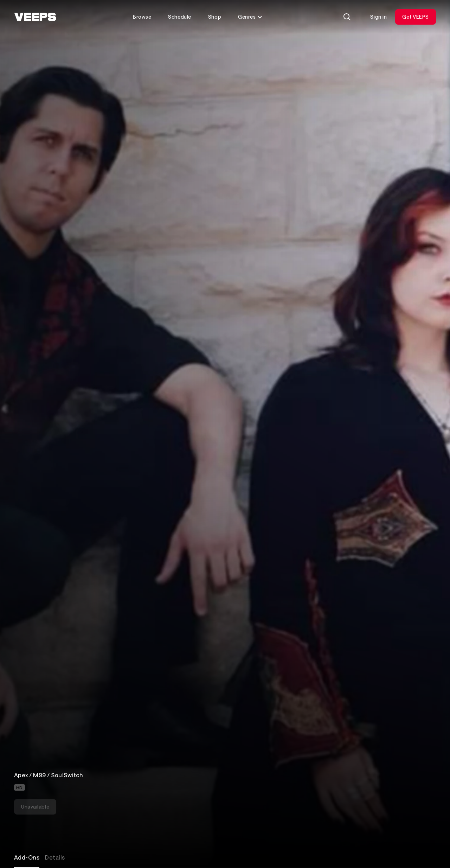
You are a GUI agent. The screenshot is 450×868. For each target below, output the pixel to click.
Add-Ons (27, 857)
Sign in (378, 17)
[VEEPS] (35, 17)
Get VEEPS (416, 17)
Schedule (179, 17)
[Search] (347, 17)
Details (55, 857)
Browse (142, 17)
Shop (215, 17)
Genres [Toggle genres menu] (250, 17)
